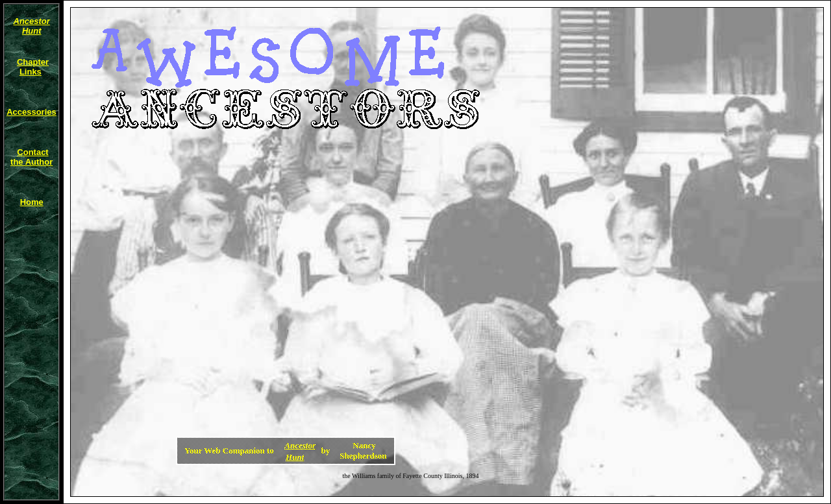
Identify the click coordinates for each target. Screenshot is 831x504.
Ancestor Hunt (32, 26)
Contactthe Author (31, 157)
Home (32, 202)
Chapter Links (33, 67)
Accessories (31, 112)
